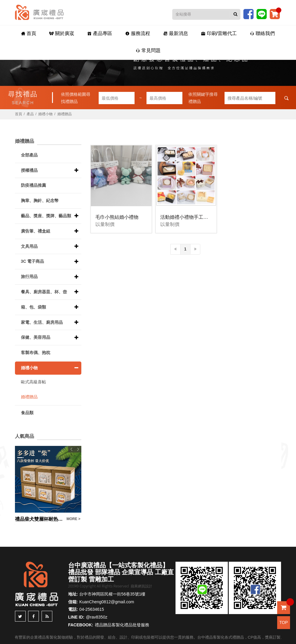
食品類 (27, 413)
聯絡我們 (262, 33)
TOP (284, 622)
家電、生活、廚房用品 (42, 322)
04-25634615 (92, 609)
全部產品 (29, 155)
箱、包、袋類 (33, 307)
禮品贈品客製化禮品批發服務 (122, 625)
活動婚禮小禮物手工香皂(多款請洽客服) (203, 217)
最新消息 (176, 33)
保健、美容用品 (36, 337)
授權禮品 (29, 170)
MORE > (74, 519)
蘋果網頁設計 (141, 586)
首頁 (29, 33)
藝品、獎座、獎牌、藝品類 (46, 216)
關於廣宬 (62, 33)
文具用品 (29, 246)
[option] (48, 484)
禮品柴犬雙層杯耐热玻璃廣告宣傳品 (39, 519)
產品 (30, 114)
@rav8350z (97, 617)
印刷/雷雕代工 (219, 33)
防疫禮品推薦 (33, 185)
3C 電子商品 (33, 261)
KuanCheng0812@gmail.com (107, 602)
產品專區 (100, 33)
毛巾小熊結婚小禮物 (117, 217)
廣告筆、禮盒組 (36, 231)
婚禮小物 (45, 114)
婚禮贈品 (65, 114)
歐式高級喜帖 (33, 382)
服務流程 (138, 33)
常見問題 (148, 50)
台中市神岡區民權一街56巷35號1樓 (112, 594)
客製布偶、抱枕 (36, 353)
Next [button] (78, 449)
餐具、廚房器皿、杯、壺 (44, 292)
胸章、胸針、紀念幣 (40, 201)
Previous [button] (71, 449)
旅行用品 (29, 277)
